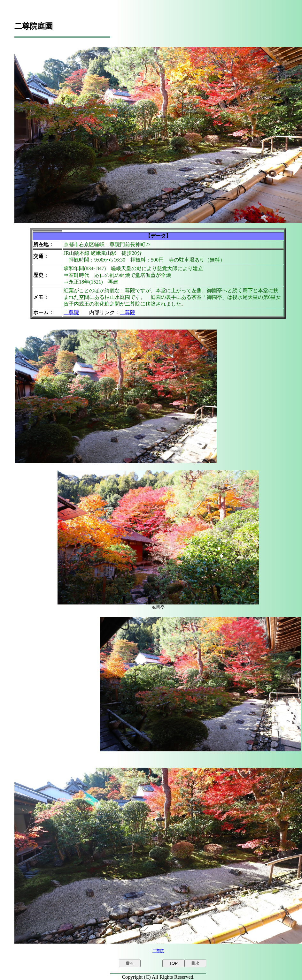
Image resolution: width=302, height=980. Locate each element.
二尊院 (71, 312)
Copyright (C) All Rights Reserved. (158, 977)
